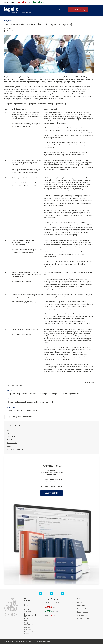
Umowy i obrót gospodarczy (16, 449)
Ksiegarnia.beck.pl (83, 612)
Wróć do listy (89, 382)
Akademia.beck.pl (83, 615)
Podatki (9, 390)
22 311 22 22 (55, 602)
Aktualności (11, 399)
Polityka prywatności (45, 642)
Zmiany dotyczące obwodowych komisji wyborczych (30, 402)
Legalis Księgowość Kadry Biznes (20, 417)
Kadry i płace (8, 21)
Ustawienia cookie (83, 618)
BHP (8, 430)
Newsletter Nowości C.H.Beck (87, 609)
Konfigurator (81, 606)
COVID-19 (10, 433)
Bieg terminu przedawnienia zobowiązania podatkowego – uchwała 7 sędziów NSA (43, 394)
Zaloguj (61, 10)
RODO (9, 446)
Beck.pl (80, 603)
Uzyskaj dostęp (51, 493)
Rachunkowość (12, 443)
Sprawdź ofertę (78, 10)
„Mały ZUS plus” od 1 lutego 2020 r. (22, 410)
